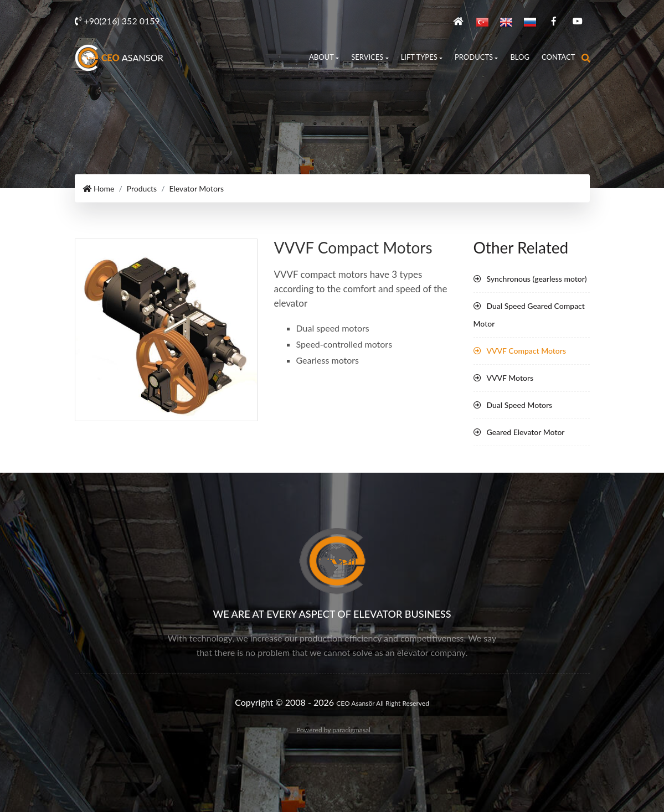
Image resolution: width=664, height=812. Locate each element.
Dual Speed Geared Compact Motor (529, 315)
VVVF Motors (510, 378)
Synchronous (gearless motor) (537, 279)
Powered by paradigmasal (333, 730)
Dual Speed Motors (520, 405)
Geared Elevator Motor (526, 432)
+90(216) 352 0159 (117, 21)
